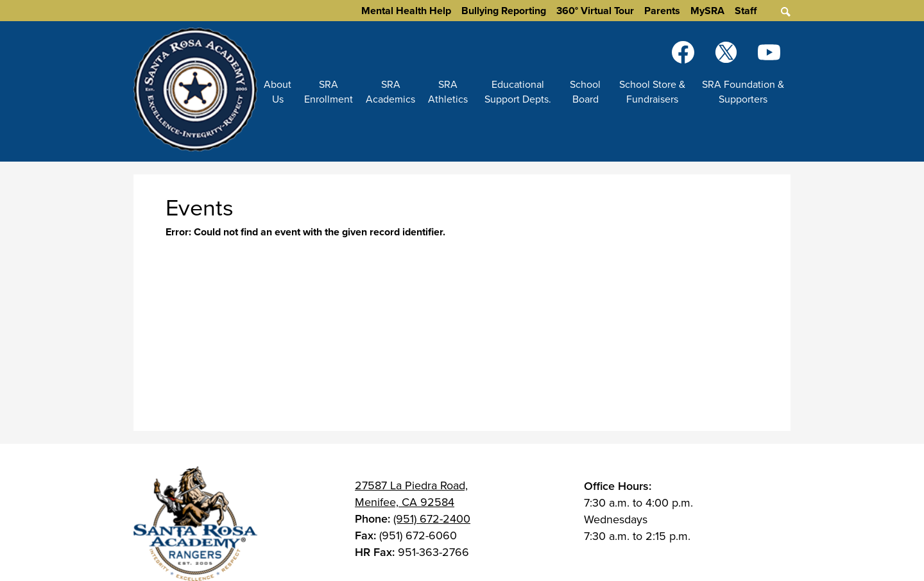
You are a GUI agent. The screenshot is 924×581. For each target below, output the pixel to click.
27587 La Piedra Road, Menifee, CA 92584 (411, 494)
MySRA (707, 11)
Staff (746, 11)
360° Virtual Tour (595, 11)
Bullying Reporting (504, 11)
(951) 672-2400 (432, 519)
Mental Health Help (406, 11)
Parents (662, 11)
